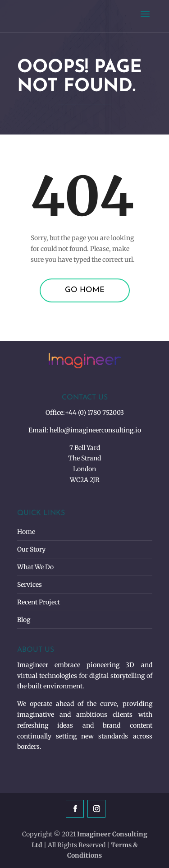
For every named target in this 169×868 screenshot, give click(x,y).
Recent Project (39, 602)
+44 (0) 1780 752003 (94, 413)
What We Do (35, 567)
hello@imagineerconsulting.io (95, 430)
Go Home (85, 290)
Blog (24, 620)
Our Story (31, 549)
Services (30, 585)
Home (26, 532)
